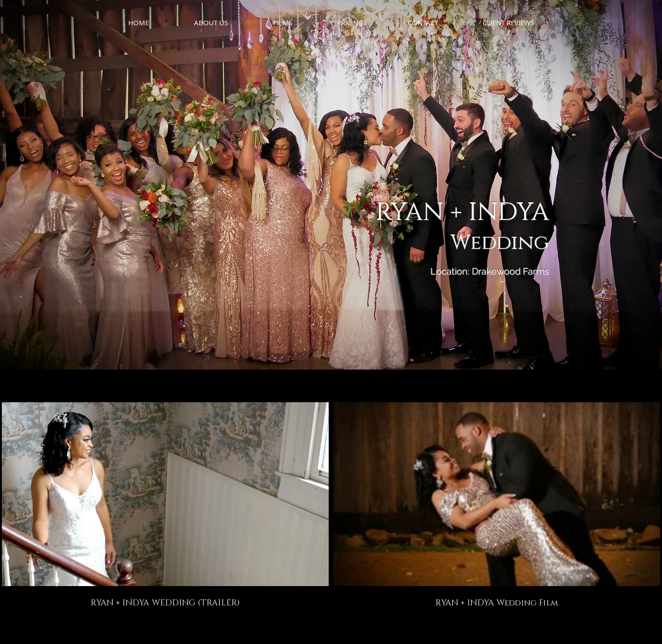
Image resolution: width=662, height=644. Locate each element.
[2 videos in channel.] (331, 506)
